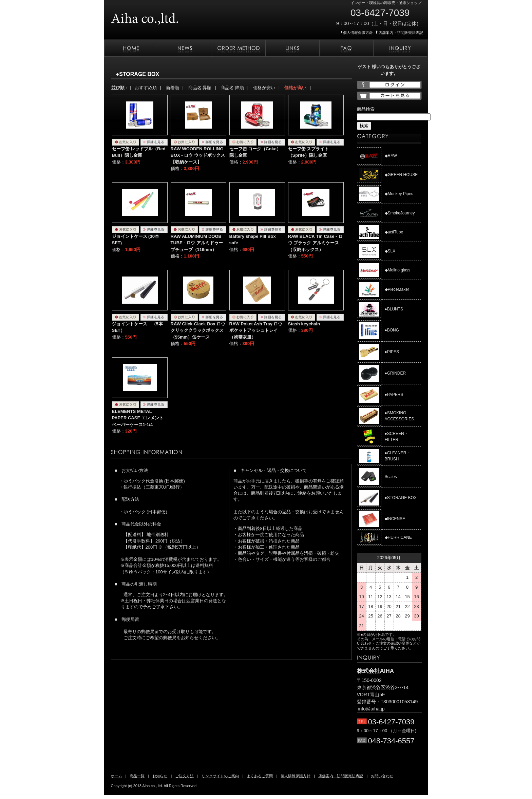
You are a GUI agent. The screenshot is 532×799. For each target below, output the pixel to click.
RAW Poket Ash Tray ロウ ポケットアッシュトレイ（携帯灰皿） (256, 330)
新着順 (173, 88)
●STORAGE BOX (401, 498)
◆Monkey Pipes (399, 194)
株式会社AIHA (165, 16)
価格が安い (264, 88)
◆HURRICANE (398, 537)
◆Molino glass (398, 270)
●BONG (392, 330)
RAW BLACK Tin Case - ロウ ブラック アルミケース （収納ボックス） (316, 243)
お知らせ (185, 48)
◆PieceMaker (397, 289)
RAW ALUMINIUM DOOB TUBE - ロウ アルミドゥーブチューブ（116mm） (197, 243)
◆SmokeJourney (400, 213)
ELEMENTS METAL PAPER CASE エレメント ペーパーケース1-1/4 (138, 418)
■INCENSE (395, 519)
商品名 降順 (232, 88)
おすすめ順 (146, 88)
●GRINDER (395, 373)
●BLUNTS (394, 309)
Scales (391, 477)
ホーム (131, 48)
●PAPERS (394, 395)
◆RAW (391, 156)
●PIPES (392, 352)
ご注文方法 (239, 48)
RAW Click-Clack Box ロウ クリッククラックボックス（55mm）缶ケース (198, 330)
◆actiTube (394, 232)
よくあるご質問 (346, 48)
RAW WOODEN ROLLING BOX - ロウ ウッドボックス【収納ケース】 (198, 155)
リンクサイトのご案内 (292, 48)
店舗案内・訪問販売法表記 (401, 33)
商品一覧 (137, 776)
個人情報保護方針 (358, 33)
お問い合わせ (400, 48)
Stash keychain (304, 324)
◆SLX (390, 251)
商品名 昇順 (200, 88)
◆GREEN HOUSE (401, 175)
